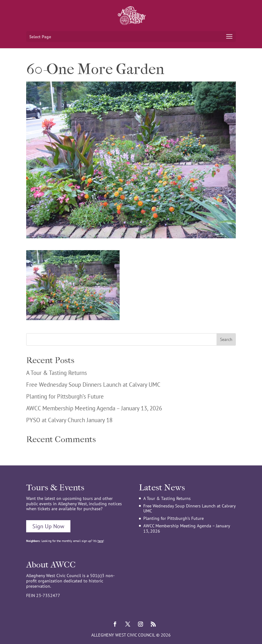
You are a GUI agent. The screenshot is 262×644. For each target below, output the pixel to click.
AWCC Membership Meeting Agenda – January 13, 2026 (94, 408)
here (100, 541)
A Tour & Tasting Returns (57, 373)
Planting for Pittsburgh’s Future (65, 396)
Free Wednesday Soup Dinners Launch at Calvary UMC (93, 385)
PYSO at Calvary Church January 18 (69, 420)
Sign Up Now (48, 526)
